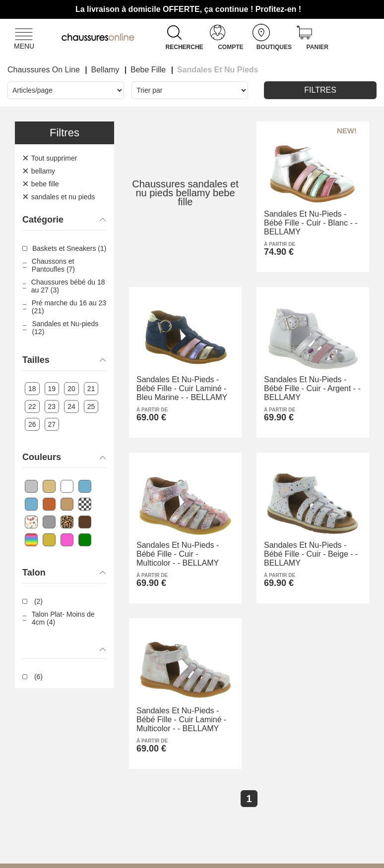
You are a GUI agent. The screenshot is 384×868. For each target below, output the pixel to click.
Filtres (320, 90)
